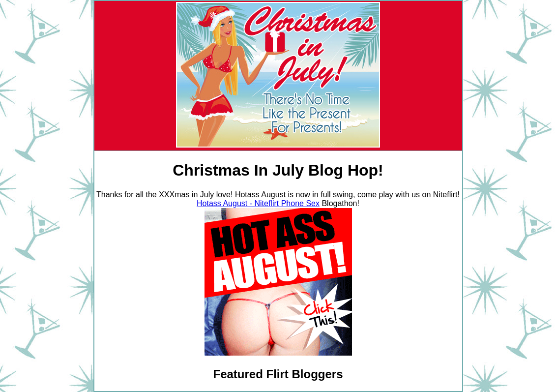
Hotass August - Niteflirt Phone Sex (258, 203)
